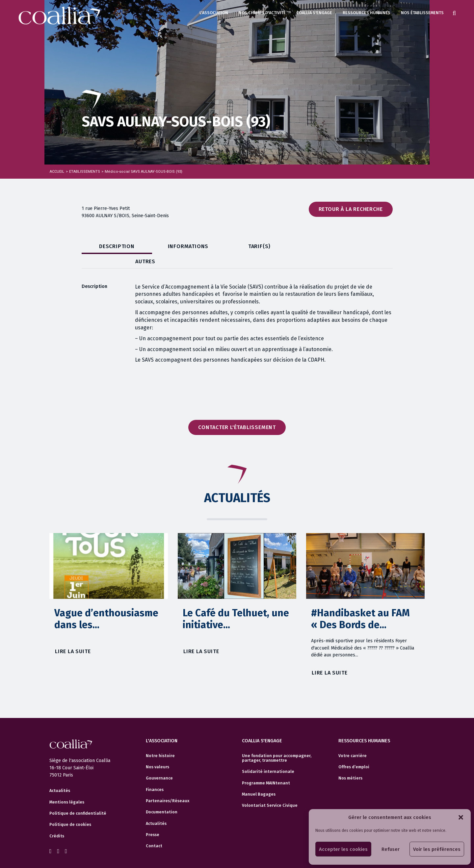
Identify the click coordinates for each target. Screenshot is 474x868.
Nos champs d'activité (262, 13)
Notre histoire (160, 742)
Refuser (391, 849)
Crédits (57, 822)
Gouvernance (159, 764)
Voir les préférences (437, 849)
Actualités (60, 777)
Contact (154, 832)
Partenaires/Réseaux (168, 787)
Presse (153, 821)
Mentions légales (67, 788)
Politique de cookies (70, 811)
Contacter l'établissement (237, 413)
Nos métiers (350, 764)
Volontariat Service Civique (270, 791)
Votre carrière (353, 742)
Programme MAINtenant (266, 769)
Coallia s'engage (314, 13)
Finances (155, 776)
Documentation (162, 798)
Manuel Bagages (259, 780)
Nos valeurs (158, 753)
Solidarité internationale (268, 757)
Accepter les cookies (343, 849)
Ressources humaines (367, 13)
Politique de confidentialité (78, 800)
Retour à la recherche (351, 209)
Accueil (57, 172)
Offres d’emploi (354, 753)
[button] (461, 817)
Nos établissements (422, 13)
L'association (214, 13)
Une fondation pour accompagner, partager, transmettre (277, 744)
